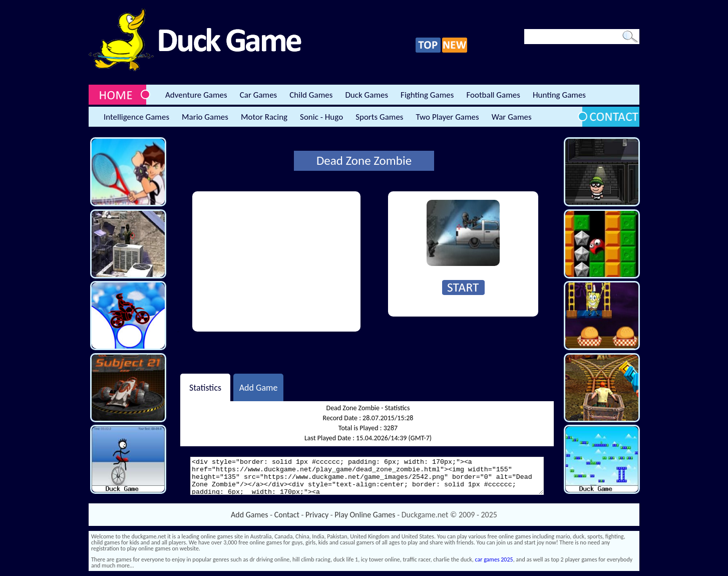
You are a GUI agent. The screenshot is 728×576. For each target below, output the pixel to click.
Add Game (259, 387)
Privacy (317, 515)
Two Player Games (448, 117)
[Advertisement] (276, 261)
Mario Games (205, 117)
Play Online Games (365, 515)
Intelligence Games (136, 117)
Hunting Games (559, 95)
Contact (287, 515)
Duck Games (367, 95)
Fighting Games (427, 95)
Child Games (311, 95)
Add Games (249, 515)
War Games (512, 117)
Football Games (493, 95)
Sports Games (379, 117)
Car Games (259, 95)
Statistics (205, 387)
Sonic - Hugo (321, 117)
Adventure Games (196, 95)
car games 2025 (494, 559)
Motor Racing (264, 117)
